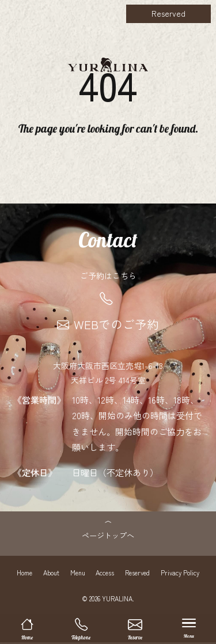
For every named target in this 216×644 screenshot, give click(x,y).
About (51, 575)
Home (24, 575)
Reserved (168, 13)
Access (105, 575)
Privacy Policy (180, 575)
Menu (78, 575)
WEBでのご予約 (108, 324)
